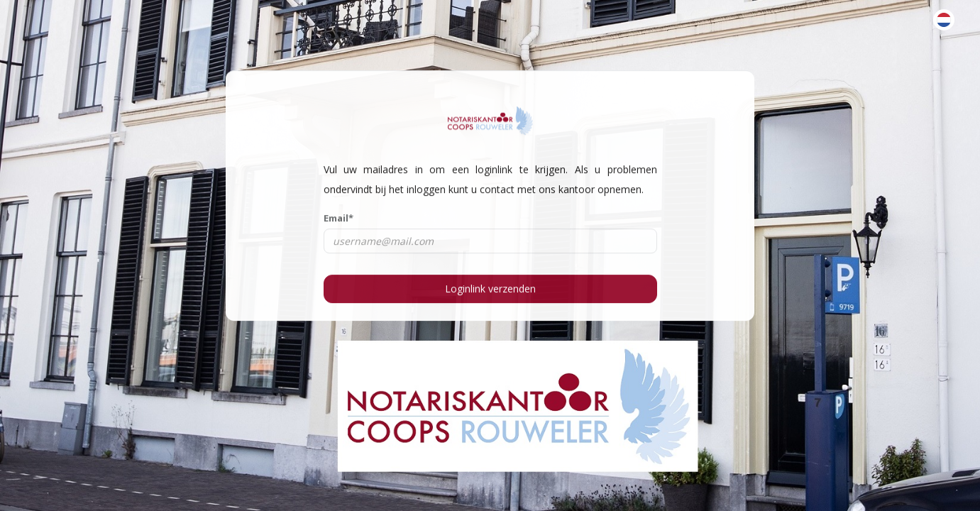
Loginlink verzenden (490, 288)
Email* (338, 218)
